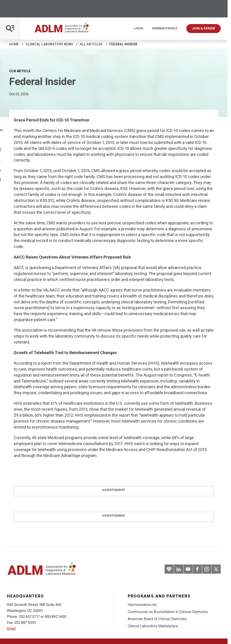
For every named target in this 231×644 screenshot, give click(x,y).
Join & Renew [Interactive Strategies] (204, 28)
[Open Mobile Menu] (10, 29)
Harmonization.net (142, 605)
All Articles (91, 44)
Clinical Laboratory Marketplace (153, 626)
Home (14, 44)
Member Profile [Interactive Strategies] (165, 28)
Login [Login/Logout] (139, 28)
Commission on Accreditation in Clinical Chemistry (168, 612)
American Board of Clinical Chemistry (157, 619)
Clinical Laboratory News (49, 44)
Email (11, 629)
